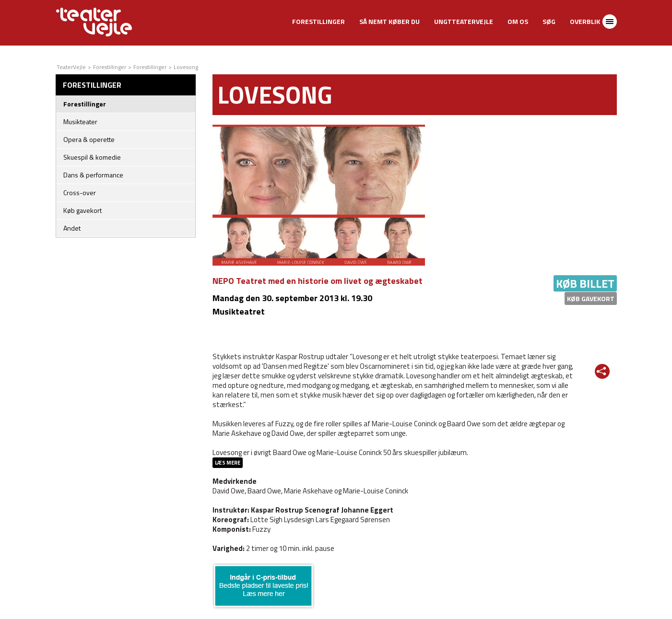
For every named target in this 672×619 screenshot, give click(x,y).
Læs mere (228, 463)
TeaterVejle (71, 67)
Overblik (585, 21)
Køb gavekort (591, 298)
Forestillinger (318, 21)
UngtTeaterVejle (464, 21)
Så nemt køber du (389, 21)
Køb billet (585, 283)
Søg (549, 21)
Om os (518, 21)
